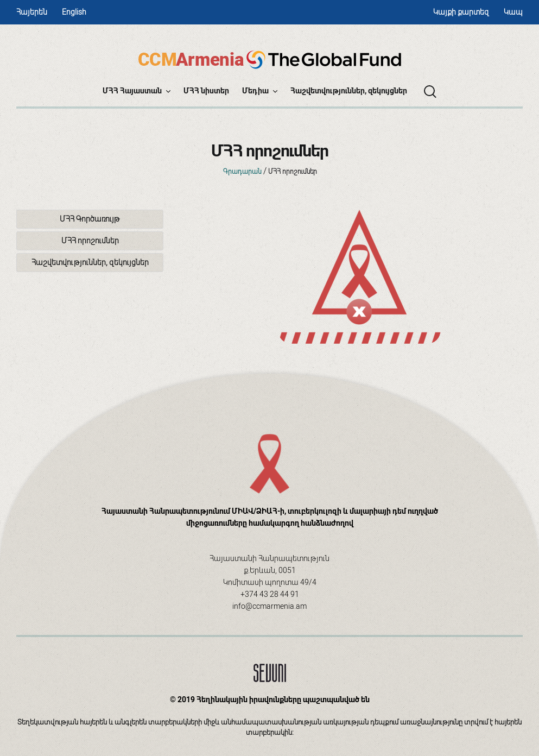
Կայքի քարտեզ (461, 12)
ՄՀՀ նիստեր (206, 91)
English (74, 12)
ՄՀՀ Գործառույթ (90, 219)
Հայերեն (32, 12)
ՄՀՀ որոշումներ (90, 241)
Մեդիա (260, 91)
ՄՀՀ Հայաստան (137, 91)
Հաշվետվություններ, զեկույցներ (349, 91)
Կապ (513, 12)
